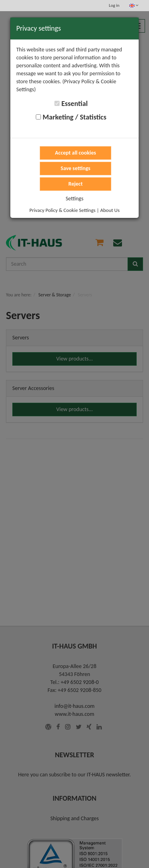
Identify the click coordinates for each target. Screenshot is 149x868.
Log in (114, 5)
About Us (110, 210)
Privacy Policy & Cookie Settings (62, 210)
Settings (74, 199)
